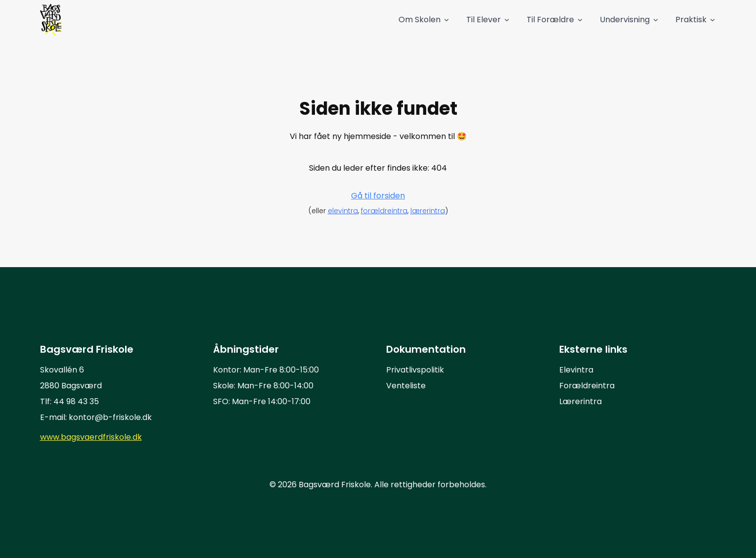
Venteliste (406, 386)
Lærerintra (580, 401)
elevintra (343, 211)
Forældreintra (587, 386)
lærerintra (428, 211)
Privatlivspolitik (415, 370)
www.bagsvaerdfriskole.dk (91, 437)
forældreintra (384, 211)
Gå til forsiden (378, 196)
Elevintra (576, 370)
